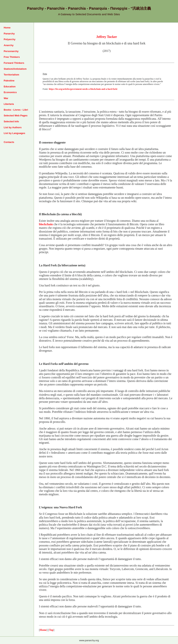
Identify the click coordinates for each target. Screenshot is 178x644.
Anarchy (9, 45)
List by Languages (14, 133)
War (6, 98)
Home (7, 28)
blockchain (46, 224)
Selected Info (11, 121)
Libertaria (9, 104)
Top (51, 630)
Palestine (9, 81)
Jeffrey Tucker (107, 37)
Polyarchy (10, 39)
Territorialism (11, 75)
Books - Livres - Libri (16, 110)
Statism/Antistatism (15, 69)
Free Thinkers (12, 57)
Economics (10, 92)
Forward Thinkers (14, 63)
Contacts (9, 142)
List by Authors (13, 127)
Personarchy (11, 51)
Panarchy (9, 34)
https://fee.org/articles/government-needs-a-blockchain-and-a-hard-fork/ (83, 89)
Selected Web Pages (16, 116)
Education (10, 87)
